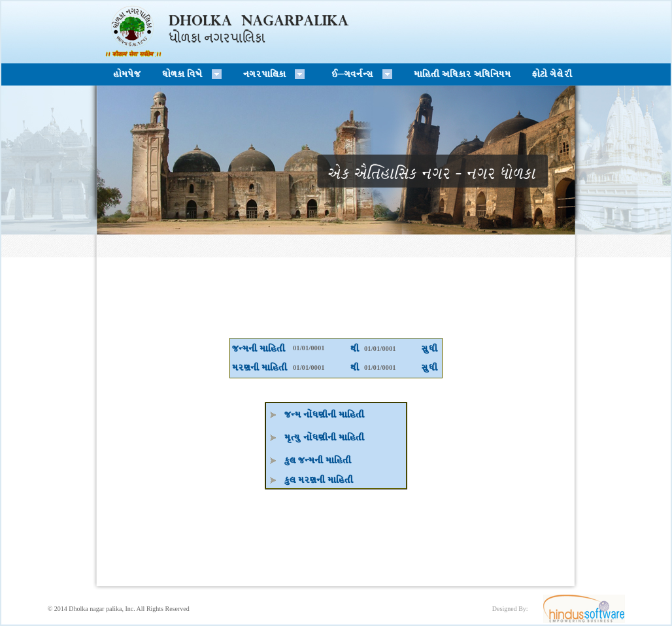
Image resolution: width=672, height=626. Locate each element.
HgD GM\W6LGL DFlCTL (324, 415)
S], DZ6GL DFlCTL (319, 480)
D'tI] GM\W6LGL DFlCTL (324, 437)
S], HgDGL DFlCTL (318, 460)
